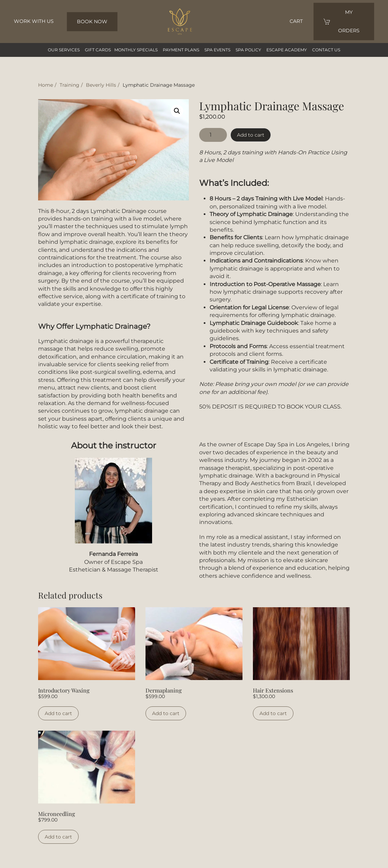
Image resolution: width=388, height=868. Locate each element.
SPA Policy (248, 50)
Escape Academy (287, 50)
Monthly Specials (136, 50)
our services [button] (64, 50)
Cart (296, 21)
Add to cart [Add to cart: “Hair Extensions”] (273, 713)
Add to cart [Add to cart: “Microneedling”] (58, 837)
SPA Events (217, 50)
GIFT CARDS (98, 50)
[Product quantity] (213, 135)
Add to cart (251, 135)
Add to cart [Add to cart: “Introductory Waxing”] (58, 713)
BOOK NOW (92, 22)
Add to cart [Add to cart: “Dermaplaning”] (166, 713)
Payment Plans (181, 50)
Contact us (326, 50)
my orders (342, 21)
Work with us (34, 21)
